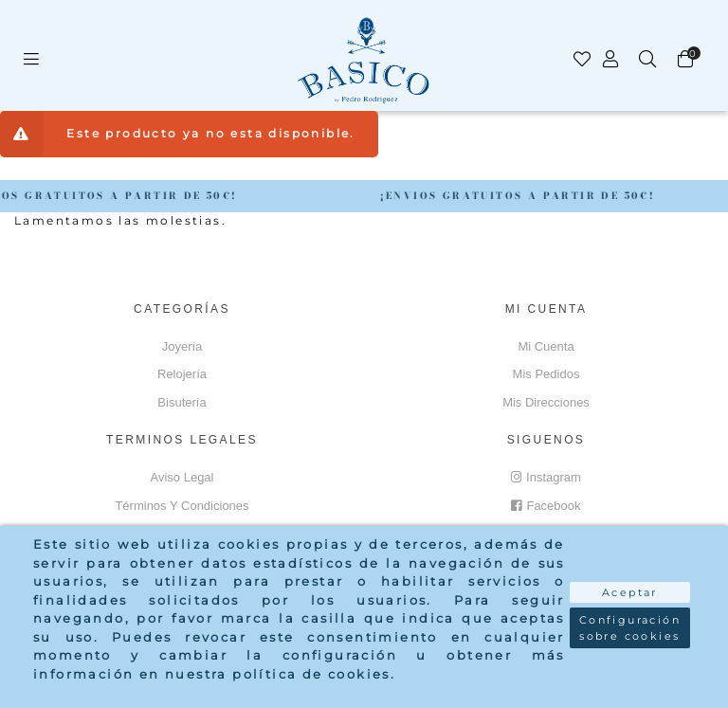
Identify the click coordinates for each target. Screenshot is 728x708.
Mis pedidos (546, 374)
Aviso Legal (182, 477)
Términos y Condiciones (182, 506)
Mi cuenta (546, 346)
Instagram (546, 477)
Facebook (546, 506)
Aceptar (630, 592)
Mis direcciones (546, 402)
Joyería (182, 346)
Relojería (182, 374)
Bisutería (182, 402)
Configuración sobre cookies (630, 628)
